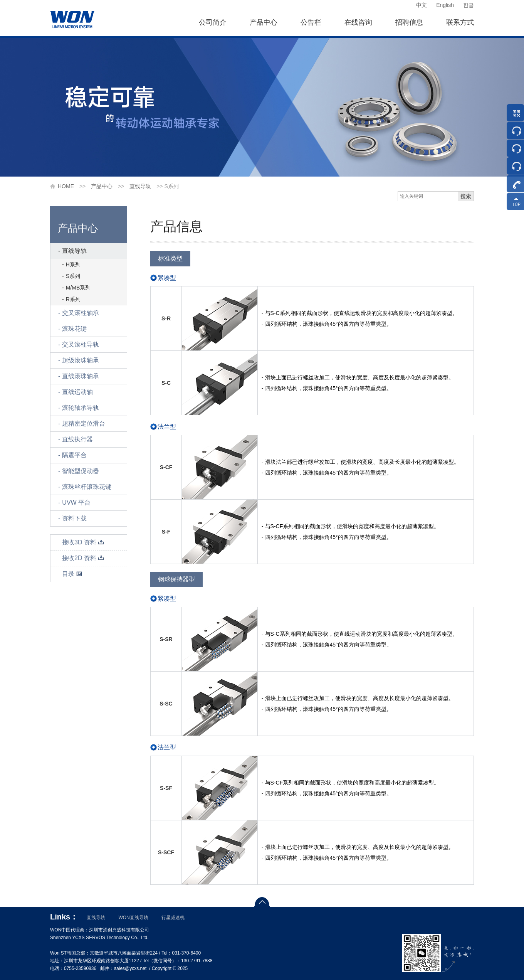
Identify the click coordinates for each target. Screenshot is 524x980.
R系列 (73, 299)
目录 (72, 574)
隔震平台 (74, 455)
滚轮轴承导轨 (81, 408)
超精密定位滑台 (84, 423)
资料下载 (74, 518)
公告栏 (311, 22)
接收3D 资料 (83, 542)
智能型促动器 (81, 471)
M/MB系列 (78, 288)
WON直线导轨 (133, 918)
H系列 (73, 264)
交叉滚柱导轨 (81, 344)
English (445, 5)
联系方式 (460, 22)
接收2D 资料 (83, 558)
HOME (66, 186)
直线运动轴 (77, 392)
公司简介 (213, 22)
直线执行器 (77, 439)
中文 (422, 5)
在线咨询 (358, 22)
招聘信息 (409, 22)
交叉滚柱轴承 (81, 313)
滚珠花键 (74, 329)
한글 (469, 5)
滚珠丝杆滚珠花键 (87, 487)
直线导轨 (140, 186)
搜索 (466, 196)
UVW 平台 (76, 503)
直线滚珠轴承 (81, 376)
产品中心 (264, 22)
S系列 (73, 276)
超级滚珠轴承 (81, 360)
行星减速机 (173, 918)
